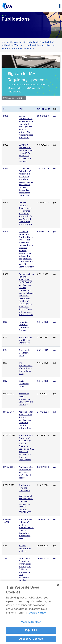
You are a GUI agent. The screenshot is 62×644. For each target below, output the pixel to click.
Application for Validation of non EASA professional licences (26, 472)
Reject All (31, 630)
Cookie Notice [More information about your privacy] (37, 613)
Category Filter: (13, 98)
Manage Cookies (31, 622)
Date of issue (43, 109)
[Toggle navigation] (60, 6)
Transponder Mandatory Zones (25, 353)
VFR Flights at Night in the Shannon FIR (25, 340)
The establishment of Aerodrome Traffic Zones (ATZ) (26, 368)
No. (5, 109)
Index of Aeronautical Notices (25, 548)
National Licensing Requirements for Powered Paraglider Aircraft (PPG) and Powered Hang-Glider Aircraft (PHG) (25, 214)
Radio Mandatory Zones (24, 384)
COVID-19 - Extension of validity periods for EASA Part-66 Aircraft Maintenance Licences (26, 153)
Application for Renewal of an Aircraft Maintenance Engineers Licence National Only (26, 420)
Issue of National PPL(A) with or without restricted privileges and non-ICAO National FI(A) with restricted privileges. (26, 127)
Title (21, 109)
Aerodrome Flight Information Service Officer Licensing (26, 399)
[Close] (58, 585)
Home (4, 16)
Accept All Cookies (31, 639)
